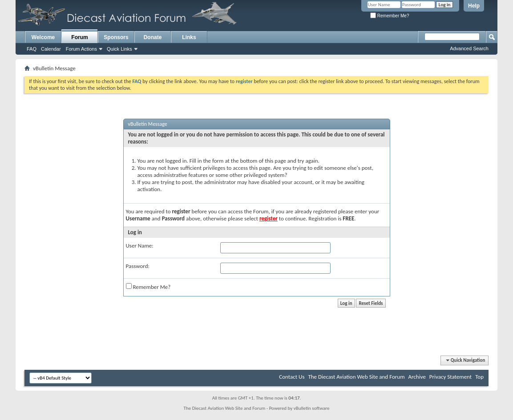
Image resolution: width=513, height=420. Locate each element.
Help (474, 6)
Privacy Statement (450, 377)
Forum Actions (81, 49)
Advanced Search (469, 48)
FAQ (32, 49)
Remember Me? (390, 16)
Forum (79, 37)
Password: (138, 266)
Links (189, 37)
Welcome (43, 37)
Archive (417, 377)
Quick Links (119, 49)
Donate (153, 37)
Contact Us (292, 377)
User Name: (140, 246)
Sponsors (116, 37)
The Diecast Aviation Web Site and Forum (356, 377)
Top (479, 377)
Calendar (51, 49)
